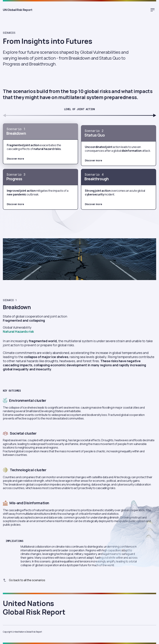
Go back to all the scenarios (24, 580)
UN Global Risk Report (6, 10)
